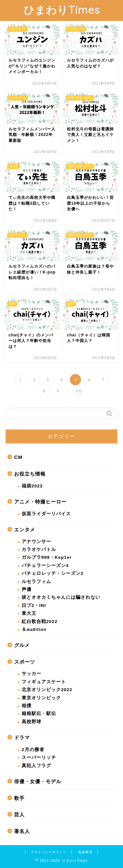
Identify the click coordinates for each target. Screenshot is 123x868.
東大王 (29, 613)
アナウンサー (36, 542)
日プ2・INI (34, 605)
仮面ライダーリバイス (46, 514)
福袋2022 (32, 486)
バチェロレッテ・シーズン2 (53, 573)
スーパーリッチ (39, 757)
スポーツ (25, 662)
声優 (27, 589)
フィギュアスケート (44, 682)
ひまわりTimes (62, 10)
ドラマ (22, 737)
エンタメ (25, 529)
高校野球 (31, 722)
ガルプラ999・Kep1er (47, 557)
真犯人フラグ (36, 766)
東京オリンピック (41, 698)
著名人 (22, 831)
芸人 (19, 814)
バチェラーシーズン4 (45, 566)
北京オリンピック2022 (47, 690)
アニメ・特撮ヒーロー (40, 502)
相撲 (27, 706)
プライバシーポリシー (49, 852)
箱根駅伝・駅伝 (39, 714)
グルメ (22, 645)
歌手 (19, 798)
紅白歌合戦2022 (40, 622)
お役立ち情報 (30, 474)
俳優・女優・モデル (38, 781)
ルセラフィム (36, 582)
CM (18, 457)
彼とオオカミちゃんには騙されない (61, 597)
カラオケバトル (39, 549)
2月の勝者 (33, 750)
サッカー (31, 674)
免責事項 (85, 852)
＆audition (34, 629)
